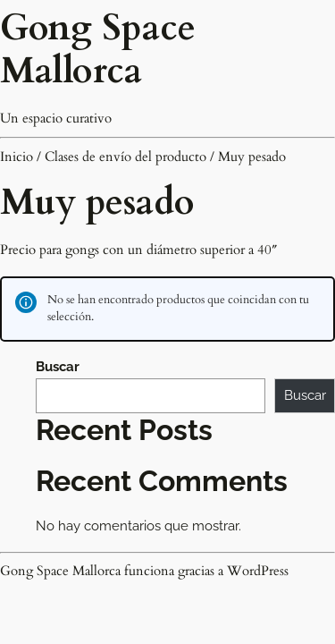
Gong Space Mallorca (98, 50)
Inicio (17, 157)
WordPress (258, 571)
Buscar (58, 367)
